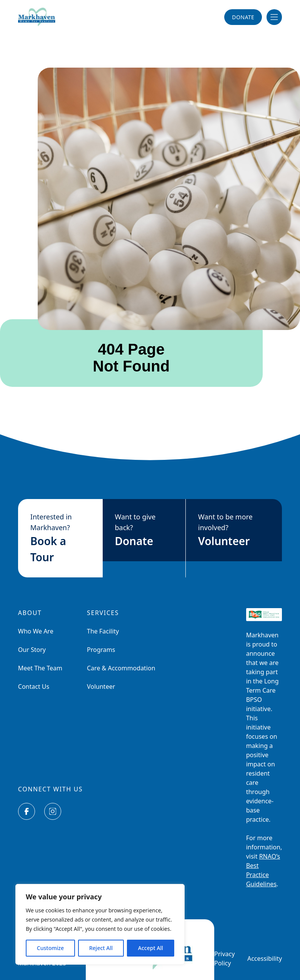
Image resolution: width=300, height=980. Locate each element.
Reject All (101, 948)
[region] (100, 924)
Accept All (151, 948)
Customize (50, 948)
